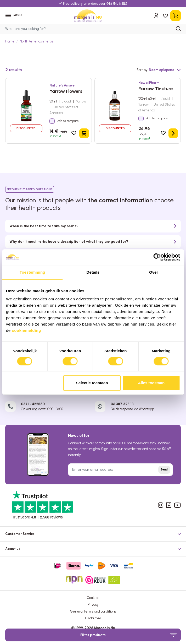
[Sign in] (156, 17)
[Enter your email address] (120, 471)
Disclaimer (93, 620)
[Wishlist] (165, 16)
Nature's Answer (63, 87)
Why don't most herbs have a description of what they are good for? (69, 243)
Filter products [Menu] (128, 635)
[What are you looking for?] (93, 31)
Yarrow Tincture (156, 90)
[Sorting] (165, 72)
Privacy (93, 606)
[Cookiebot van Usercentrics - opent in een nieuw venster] (157, 257)
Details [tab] (93, 272)
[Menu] (15, 16)
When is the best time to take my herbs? (44, 228)
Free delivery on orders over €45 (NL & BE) (95, 4)
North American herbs (36, 43)
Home (10, 43)
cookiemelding (26, 330)
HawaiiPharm (149, 84)
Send (164, 471)
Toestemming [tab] (32, 272)
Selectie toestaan (92, 383)
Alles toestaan (151, 383)
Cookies (93, 599)
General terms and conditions (93, 613)
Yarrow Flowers (66, 93)
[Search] (179, 31)
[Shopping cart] (176, 16)
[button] (93, 534)
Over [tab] (154, 272)
